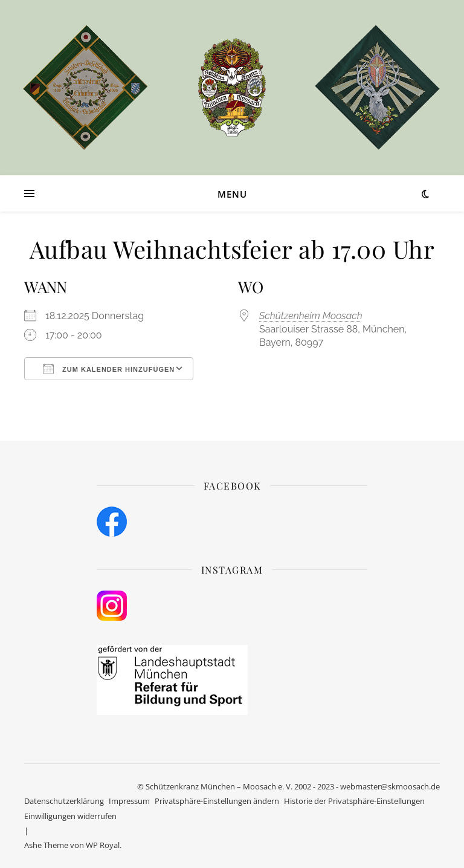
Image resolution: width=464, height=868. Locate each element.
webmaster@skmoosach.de (390, 786)
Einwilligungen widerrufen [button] (70, 816)
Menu (232, 194)
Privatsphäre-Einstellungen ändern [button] (217, 801)
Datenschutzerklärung (64, 801)
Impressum (129, 801)
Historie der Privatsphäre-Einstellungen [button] (354, 801)
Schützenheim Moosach (311, 316)
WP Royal (103, 845)
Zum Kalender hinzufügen (109, 369)
